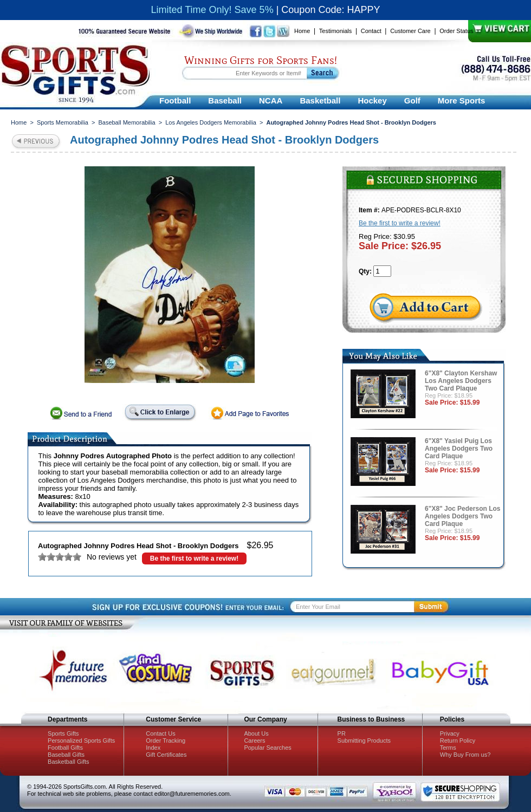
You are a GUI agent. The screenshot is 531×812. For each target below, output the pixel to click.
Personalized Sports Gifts (81, 740)
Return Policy (458, 740)
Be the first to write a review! (194, 558)
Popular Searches (267, 748)
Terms (448, 748)
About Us (256, 733)
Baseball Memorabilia (127, 122)
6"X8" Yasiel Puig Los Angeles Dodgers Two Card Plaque (459, 449)
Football (175, 100)
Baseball (225, 100)
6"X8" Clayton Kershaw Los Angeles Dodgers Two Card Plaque (461, 381)
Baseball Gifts (66, 755)
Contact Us (160, 733)
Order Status (456, 31)
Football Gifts (65, 748)
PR (342, 733)
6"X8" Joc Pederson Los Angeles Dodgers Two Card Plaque (462, 516)
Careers (254, 740)
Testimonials (336, 31)
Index (153, 748)
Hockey (372, 100)
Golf (412, 100)
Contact (371, 31)
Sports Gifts (63, 733)
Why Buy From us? (465, 755)
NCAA (271, 100)
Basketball (320, 100)
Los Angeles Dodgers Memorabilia (211, 122)
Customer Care (410, 31)
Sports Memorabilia (63, 122)
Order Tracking (166, 740)
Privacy (450, 733)
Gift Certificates (166, 755)
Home (302, 31)
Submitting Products (364, 740)
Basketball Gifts (68, 762)
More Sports (462, 100)
